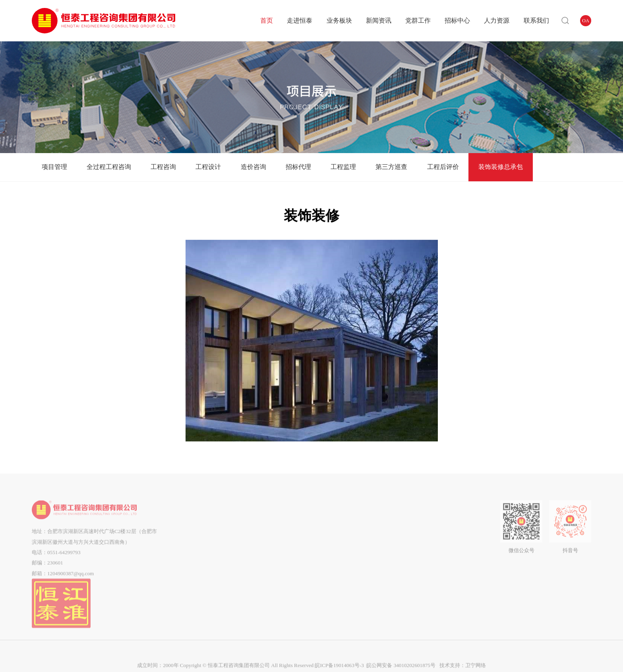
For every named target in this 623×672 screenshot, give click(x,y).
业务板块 (339, 20)
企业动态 (291, 527)
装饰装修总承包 (501, 167)
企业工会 (331, 548)
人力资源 (497, 20)
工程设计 (208, 167)
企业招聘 (420, 538)
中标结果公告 (375, 559)
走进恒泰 (300, 20)
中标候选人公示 (376, 548)
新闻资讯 (379, 20)
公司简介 (202, 527)
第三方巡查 (391, 167)
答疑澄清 (375, 538)
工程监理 (343, 167)
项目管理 (54, 167)
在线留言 (460, 538)
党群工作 (418, 20)
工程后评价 (443, 167)
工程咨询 (163, 167)
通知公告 (291, 538)
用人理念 (420, 527)
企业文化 (202, 548)
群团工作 (331, 538)
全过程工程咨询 (109, 167)
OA (586, 21)
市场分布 (202, 580)
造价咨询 (253, 167)
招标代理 (298, 167)
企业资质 (202, 559)
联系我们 (536, 20)
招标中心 (457, 20)
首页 (267, 20)
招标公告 (375, 527)
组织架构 (202, 538)
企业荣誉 (202, 569)
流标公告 (375, 569)
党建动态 (331, 527)
